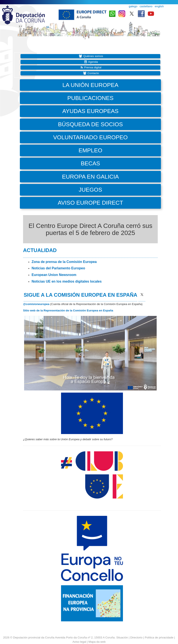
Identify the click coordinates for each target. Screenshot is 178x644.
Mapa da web (97, 642)
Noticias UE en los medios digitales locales (67, 281)
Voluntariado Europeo (90, 137)
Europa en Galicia (90, 177)
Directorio (137, 637)
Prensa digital (93, 67)
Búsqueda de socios (90, 124)
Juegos (90, 190)
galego (133, 6)
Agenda (93, 62)
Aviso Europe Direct (90, 203)
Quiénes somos (93, 56)
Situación (122, 637)
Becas (90, 163)
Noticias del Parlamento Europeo (58, 268)
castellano (146, 6)
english (159, 6)
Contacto (93, 73)
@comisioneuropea (36, 304)
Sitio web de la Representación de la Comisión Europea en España (68, 310)
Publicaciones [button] (90, 98)
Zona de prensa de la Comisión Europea (64, 262)
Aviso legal (79, 642)
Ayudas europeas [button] (90, 111)
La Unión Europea (90, 85)
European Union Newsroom (54, 275)
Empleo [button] (90, 150)
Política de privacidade (159, 637)
